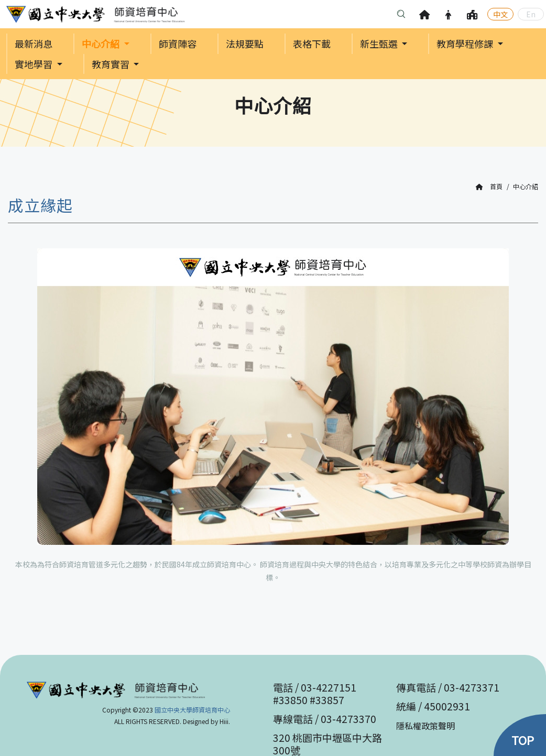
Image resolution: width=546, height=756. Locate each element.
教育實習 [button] (112, 65)
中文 (500, 14)
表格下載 (312, 44)
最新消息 (34, 44)
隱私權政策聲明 (425, 726)
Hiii (224, 721)
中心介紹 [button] (102, 44)
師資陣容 (178, 44)
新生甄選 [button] (380, 44)
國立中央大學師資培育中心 (192, 710)
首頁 (489, 187)
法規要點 (245, 44)
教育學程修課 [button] (466, 44)
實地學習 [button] (35, 65)
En (531, 14)
